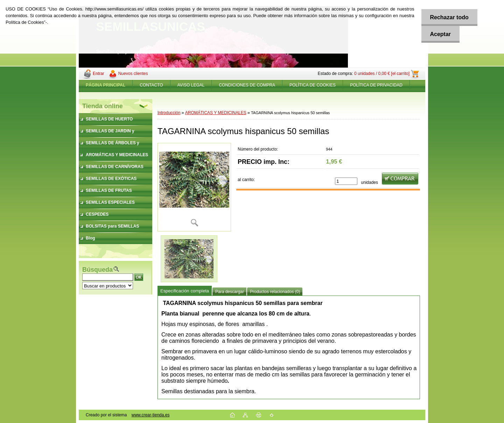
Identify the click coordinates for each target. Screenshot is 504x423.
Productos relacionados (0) (275, 292)
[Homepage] (106, 85)
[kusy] (346, 181)
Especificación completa (185, 291)
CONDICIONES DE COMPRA (247, 85)
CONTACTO (151, 85)
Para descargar (230, 292)
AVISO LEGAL (191, 85)
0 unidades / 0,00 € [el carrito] (382, 74)
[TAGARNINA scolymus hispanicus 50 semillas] (194, 187)
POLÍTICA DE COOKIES (313, 85)
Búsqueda (97, 270)
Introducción (169, 113)
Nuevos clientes (133, 74)
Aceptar (440, 34)
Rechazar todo (449, 17)
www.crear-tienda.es (151, 415)
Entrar (99, 74)
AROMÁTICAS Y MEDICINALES (216, 113)
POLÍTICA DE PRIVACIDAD (376, 85)
